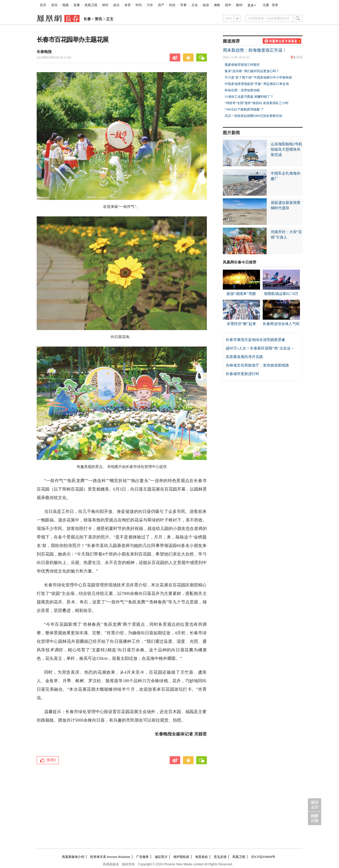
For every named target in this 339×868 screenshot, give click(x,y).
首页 (43, 5)
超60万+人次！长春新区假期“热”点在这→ (260, 348)
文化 (195, 5)
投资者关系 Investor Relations (110, 857)
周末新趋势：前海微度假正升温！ (255, 50)
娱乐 (116, 5)
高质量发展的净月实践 (244, 357)
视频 (65, 5)
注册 (266, 5)
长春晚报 (44, 52)
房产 (161, 5)
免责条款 (202, 857)
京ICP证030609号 (263, 857)
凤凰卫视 (91, 5)
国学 (228, 5)
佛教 (217, 5)
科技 (172, 5)
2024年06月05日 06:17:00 (54, 57)
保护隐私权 (181, 857)
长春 (87, 19)
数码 (239, 5)
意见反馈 (220, 857)
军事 (183, 5)
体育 (128, 5)
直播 (77, 5)
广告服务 (143, 857)
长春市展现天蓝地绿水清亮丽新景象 (256, 340)
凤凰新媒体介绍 (73, 857)
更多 (251, 5)
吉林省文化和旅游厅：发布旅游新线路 (257, 365)
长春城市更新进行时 (242, 374)
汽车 (150, 5)
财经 (105, 5)
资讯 (54, 5)
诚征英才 (161, 857)
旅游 (206, 5)
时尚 (139, 5)
